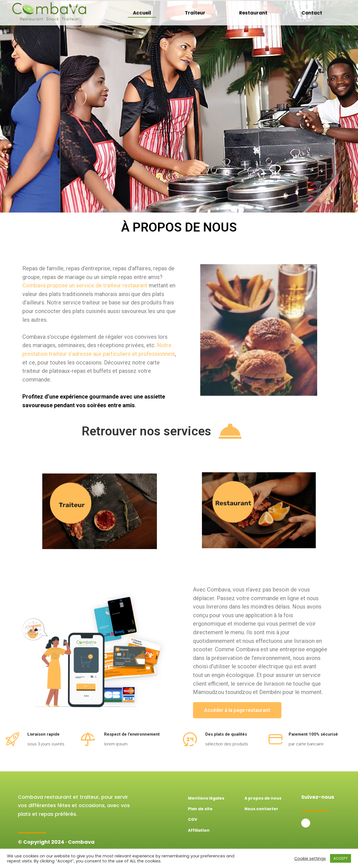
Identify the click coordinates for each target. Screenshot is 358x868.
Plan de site (200, 809)
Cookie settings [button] (310, 859)
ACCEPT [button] (341, 858)
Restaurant (253, 13)
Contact (312, 13)
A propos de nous (263, 798)
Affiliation (199, 830)
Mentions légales (206, 798)
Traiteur (195, 13)
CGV (193, 819)
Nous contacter (261, 809)
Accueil (142, 13)
